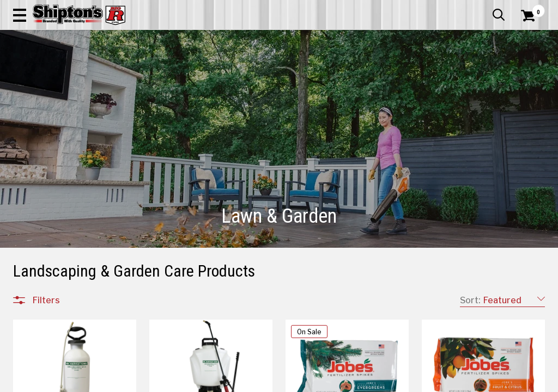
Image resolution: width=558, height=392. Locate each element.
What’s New (484, 8)
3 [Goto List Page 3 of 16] (315, 381)
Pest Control (55, 197)
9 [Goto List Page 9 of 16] (413, 381)
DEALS (530, 80)
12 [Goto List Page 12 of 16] (462, 381)
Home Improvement (311, 80)
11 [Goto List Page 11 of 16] (446, 381)
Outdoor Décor (59, 262)
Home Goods (248, 80)
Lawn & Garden (376, 80)
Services (530, 8)
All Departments (65, 146)
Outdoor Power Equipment (80, 184)
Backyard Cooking (65, 249)
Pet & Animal (429, 80)
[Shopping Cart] (526, 39)
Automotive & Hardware (127, 80)
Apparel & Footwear (46, 80)
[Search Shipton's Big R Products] (252, 39)
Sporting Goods (483, 80)
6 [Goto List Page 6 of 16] (364, 381)
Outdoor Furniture (65, 275)
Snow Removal (59, 223)
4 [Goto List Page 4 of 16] (332, 381)
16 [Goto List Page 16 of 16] (495, 381)
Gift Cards (436, 8)
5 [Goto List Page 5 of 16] (348, 381)
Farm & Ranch (197, 80)
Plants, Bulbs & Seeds (72, 210)
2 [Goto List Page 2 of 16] (299, 381)
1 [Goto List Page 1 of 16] (283, 381)
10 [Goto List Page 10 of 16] (429, 381)
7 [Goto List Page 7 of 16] (381, 381)
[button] (307, 39)
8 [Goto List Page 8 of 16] (397, 381)
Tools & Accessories (70, 236)
